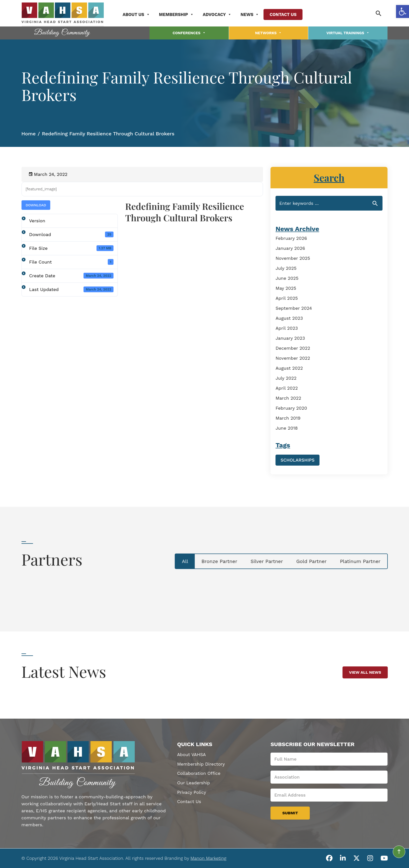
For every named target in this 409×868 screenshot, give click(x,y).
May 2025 (286, 287)
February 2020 (291, 407)
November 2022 (293, 357)
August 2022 (289, 367)
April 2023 (287, 327)
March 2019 (288, 417)
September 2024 (294, 307)
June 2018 (287, 427)
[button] (402, 11)
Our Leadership (194, 782)
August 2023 (289, 317)
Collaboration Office (199, 773)
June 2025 (287, 277)
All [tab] (175, 561)
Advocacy (220, 14)
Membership (179, 14)
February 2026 (291, 237)
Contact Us (286, 14)
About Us (139, 14)
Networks (268, 32)
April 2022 (287, 387)
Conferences (189, 32)
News (253, 14)
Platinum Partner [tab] (359, 561)
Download (36, 204)
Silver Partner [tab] (261, 561)
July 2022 (286, 377)
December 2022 (293, 347)
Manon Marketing (208, 857)
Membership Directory (201, 763)
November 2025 (293, 257)
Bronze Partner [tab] (211, 561)
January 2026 (290, 247)
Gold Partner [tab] (308, 561)
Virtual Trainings (348, 32)
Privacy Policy (192, 792)
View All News (365, 671)
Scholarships (298, 459)
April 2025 (287, 297)
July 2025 (286, 267)
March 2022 (288, 397)
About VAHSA (192, 754)
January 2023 (290, 337)
